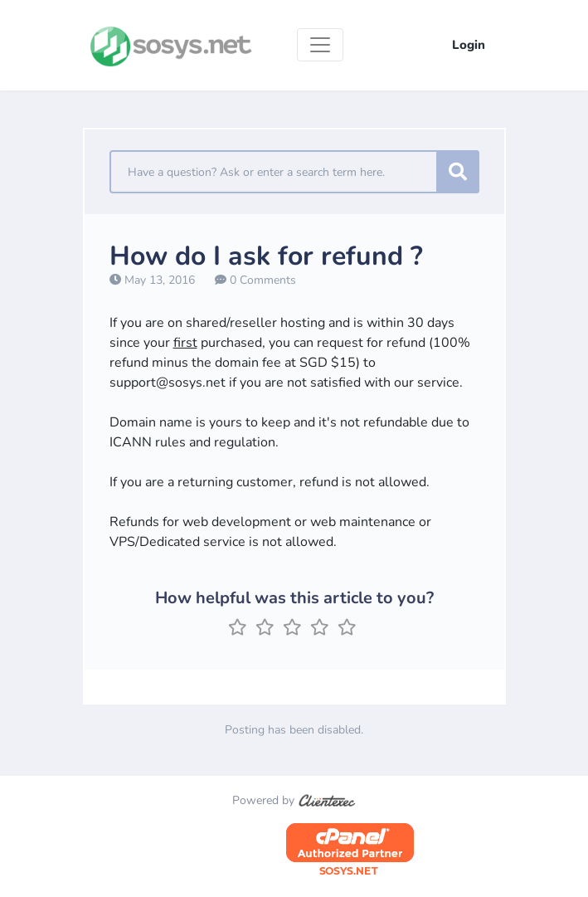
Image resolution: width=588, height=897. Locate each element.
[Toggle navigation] (320, 45)
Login (469, 45)
